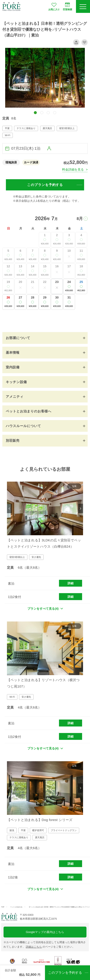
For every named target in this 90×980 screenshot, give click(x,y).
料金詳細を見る (73, 170)
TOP (3, 907)
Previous (9, 508)
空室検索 (67, 6)
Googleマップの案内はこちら (45, 932)
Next (81, 508)
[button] (35, 113)
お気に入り (54, 6)
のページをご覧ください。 (50, 947)
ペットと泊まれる (16, 907)
